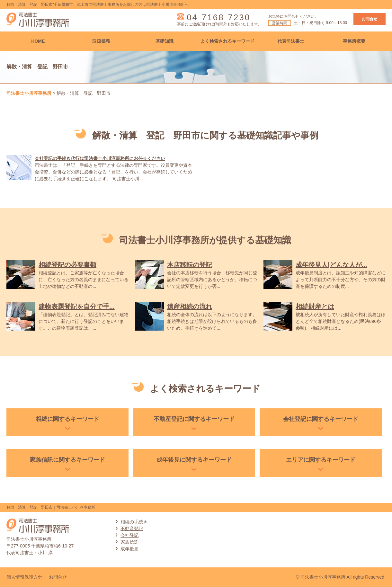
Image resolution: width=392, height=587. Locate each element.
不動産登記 (132, 529)
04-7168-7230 (218, 17)
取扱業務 (101, 41)
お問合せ (370, 19)
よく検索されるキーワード (227, 41)
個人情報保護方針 (24, 577)
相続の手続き (134, 522)
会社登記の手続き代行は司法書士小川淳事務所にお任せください (100, 158)
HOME (38, 41)
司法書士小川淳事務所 (29, 93)
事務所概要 (354, 41)
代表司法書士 (291, 41)
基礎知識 (165, 41)
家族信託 (129, 542)
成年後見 (129, 549)
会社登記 (129, 535)
